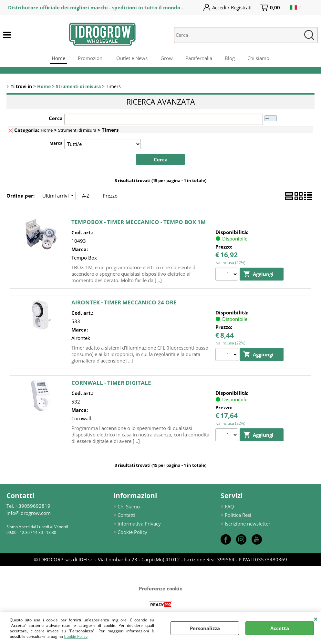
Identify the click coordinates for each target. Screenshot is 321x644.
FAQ (229, 507)
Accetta (280, 628)
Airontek (81, 339)
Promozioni (90, 58)
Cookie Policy (76, 636)
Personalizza (205, 628)
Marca (56, 144)
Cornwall (81, 419)
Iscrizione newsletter (248, 524)
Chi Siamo (129, 507)
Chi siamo (259, 58)
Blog (230, 58)
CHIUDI (316, 619)
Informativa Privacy (139, 524)
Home (58, 58)
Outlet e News (132, 58)
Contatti (126, 516)
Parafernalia (199, 58)
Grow (167, 58)
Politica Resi (238, 516)
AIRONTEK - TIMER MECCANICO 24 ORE (124, 303)
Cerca (56, 119)
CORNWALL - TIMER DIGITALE (111, 383)
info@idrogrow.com (29, 514)
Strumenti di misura (77, 131)
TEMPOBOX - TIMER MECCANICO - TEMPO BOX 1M (139, 223)
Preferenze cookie (161, 589)
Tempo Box (84, 258)
